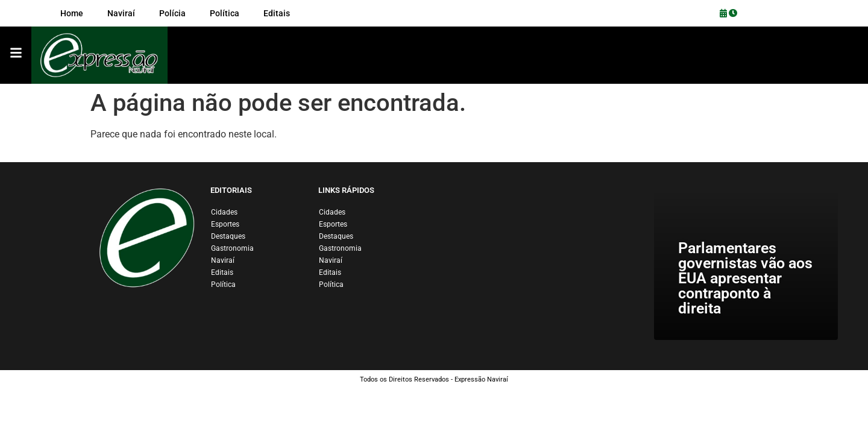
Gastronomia (232, 248)
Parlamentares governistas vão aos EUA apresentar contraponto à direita (745, 278)
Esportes (225, 224)
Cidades (224, 212)
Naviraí (223, 260)
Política (223, 285)
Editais (222, 272)
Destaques (228, 236)
